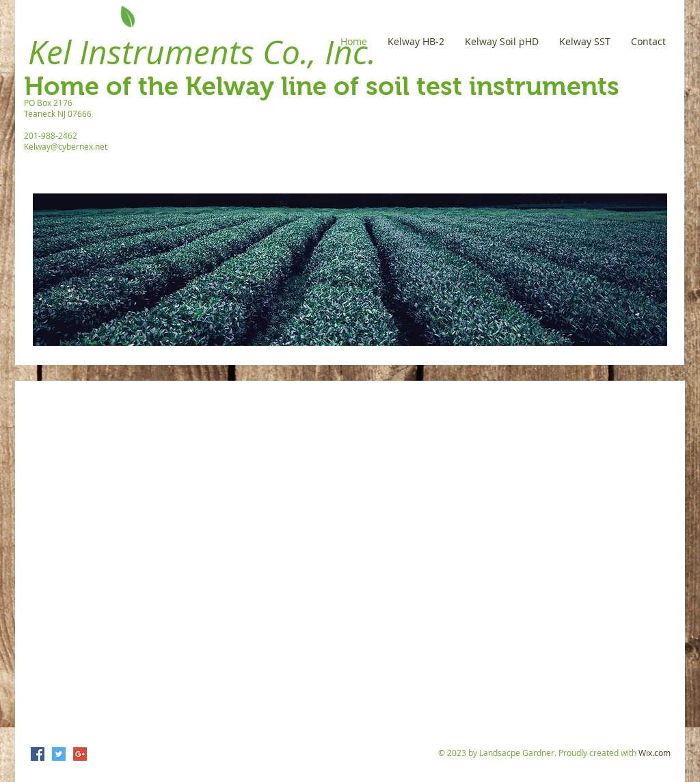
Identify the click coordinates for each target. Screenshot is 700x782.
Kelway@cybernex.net (66, 146)
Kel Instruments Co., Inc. (202, 52)
